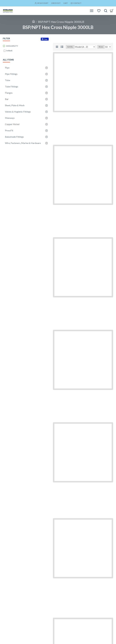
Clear (46, 39)
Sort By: (70, 47)
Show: (101, 47)
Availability (12, 46)
